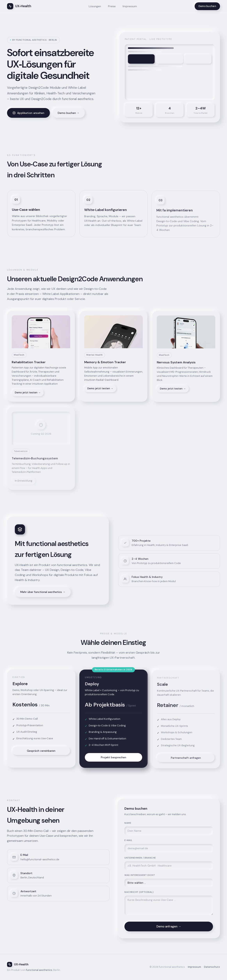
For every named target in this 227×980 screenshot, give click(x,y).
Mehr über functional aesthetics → (43, 594)
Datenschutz (212, 967)
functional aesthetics (39, 970)
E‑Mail (128, 842)
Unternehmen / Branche (140, 860)
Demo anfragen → (169, 928)
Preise (112, 6)
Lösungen (95, 6)
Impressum (130, 6)
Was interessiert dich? (140, 877)
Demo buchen (207, 6)
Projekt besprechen (113, 761)
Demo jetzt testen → (28, 394)
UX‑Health (19, 6)
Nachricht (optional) (139, 894)
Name (128, 825)
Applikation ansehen (28, 113)
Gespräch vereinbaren (41, 752)
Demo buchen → (69, 113)
